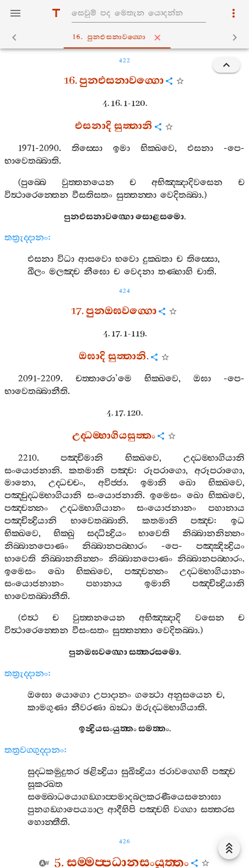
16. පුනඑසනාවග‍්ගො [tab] (127, 37)
